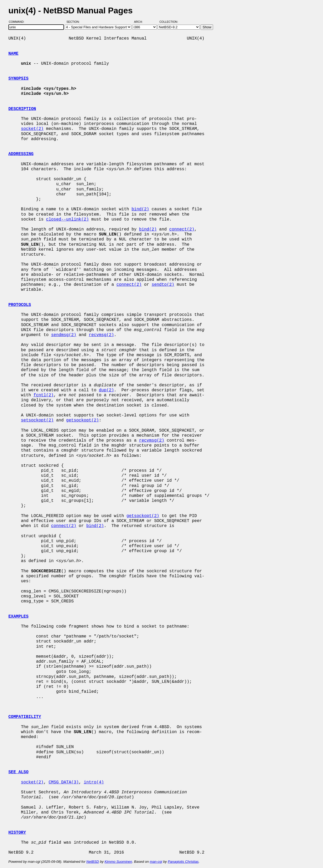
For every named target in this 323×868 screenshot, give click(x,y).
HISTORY (17, 833)
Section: (74, 22)
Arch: (141, 22)
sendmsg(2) (64, 335)
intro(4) (94, 782)
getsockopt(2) (83, 420)
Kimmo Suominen (118, 862)
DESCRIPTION (22, 109)
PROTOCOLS (20, 305)
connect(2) (182, 229)
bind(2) (140, 209)
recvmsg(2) (101, 335)
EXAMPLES (18, 617)
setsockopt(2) (37, 420)
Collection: (169, 22)
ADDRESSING (21, 154)
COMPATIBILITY (25, 717)
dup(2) (107, 390)
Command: (18, 22)
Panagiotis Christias (183, 862)
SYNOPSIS (18, 79)
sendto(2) (163, 285)
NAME (13, 54)
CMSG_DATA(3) (64, 782)
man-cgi (156, 862)
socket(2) (32, 129)
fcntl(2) (44, 395)
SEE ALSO (18, 772)
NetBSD (93, 862)
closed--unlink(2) (67, 219)
